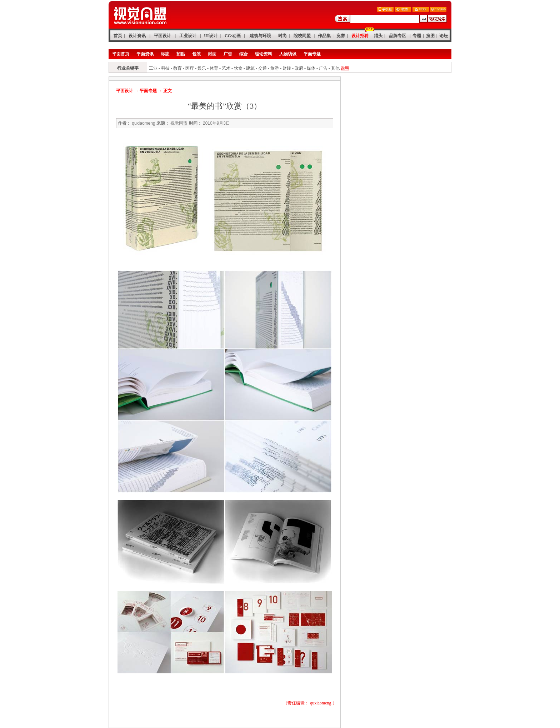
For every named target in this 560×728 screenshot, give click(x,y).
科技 (165, 68)
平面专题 (312, 54)
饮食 (238, 68)
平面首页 (121, 54)
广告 (228, 54)
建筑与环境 (260, 36)
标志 (165, 54)
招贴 (181, 54)
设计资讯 (137, 36)
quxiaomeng (321, 703)
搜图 (430, 36)
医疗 (190, 68)
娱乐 (202, 68)
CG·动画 (233, 36)
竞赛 (341, 36)
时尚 (282, 36)
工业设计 (188, 36)
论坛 (444, 36)
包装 (196, 54)
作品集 (324, 36)
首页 (118, 36)
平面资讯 (145, 54)
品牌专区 (397, 36)
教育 (177, 68)
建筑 (250, 68)
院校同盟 (302, 36)
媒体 (311, 68)
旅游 (275, 68)
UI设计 (211, 36)
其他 (335, 68)
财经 (287, 68)
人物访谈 (288, 54)
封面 (212, 54)
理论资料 (264, 54)
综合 (244, 54)
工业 (153, 68)
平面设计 (162, 36)
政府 (299, 68)
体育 (214, 68)
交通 (262, 68)
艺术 (226, 68)
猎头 (378, 36)
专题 (417, 36)
